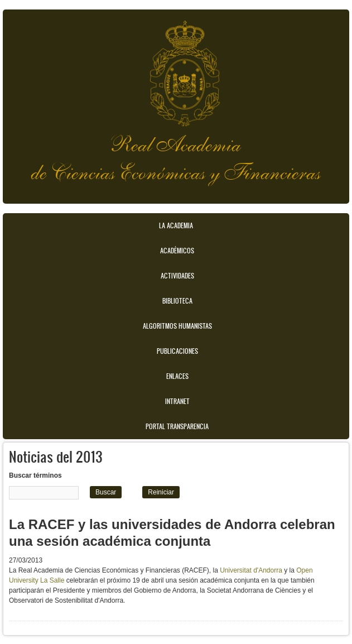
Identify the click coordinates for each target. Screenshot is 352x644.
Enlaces (177, 376)
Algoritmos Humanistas (177, 326)
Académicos (177, 251)
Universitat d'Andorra (251, 570)
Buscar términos (35, 475)
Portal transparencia (177, 426)
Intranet (177, 401)
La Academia (176, 225)
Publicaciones (177, 351)
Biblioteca (177, 301)
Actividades (177, 276)
